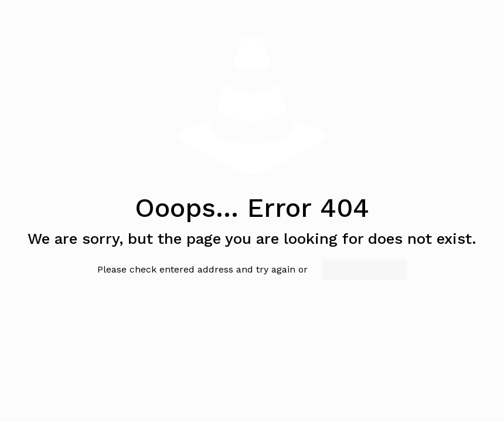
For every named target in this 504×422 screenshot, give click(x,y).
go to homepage (365, 270)
